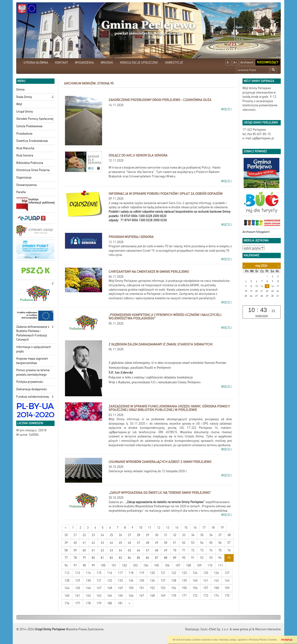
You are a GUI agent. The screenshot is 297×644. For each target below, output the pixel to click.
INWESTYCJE (174, 63)
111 (221, 565)
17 (204, 528)
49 (157, 543)
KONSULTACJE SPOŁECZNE (139, 63)
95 (229, 558)
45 (120, 543)
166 (131, 596)
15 (186, 528)
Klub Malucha (25, 148)
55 (211, 543)
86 (148, 558)
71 (184, 550)
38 (229, 535)
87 (157, 558)
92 (202, 558)
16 (195, 528)
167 (142, 596)
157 (206, 588)
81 (102, 558)
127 (227, 573)
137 (163, 581)
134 (131, 581)
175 (227, 596)
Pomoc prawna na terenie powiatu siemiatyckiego (33, 372)
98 (84, 565)
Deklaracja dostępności (32, 389)
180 (110, 603)
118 (131, 573)
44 (111, 543)
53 (193, 543)
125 (206, 573)
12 (159, 528)
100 (103, 565)
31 (166, 535)
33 (184, 535)
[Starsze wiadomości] (129, 603)
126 (216, 573)
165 (120, 596)
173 (206, 596)
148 (110, 588)
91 (193, 558)
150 (131, 588)
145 (78, 588)
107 (178, 565)
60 (84, 550)
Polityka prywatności (30, 382)
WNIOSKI (107, 63)
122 (174, 573)
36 (211, 535)
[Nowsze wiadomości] (66, 528)
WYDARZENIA (84, 63)
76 (229, 550)
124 (195, 573)
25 (111, 535)
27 (129, 535)
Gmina (20, 89)
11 (150, 528)
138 (174, 581)
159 (227, 588)
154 (174, 588)
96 (66, 565)
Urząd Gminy (25, 112)
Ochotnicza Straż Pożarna (33, 170)
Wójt (19, 104)
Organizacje (24, 177)
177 (78, 603)
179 (99, 603)
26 (120, 535)
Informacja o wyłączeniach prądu (34, 349)
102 (124, 565)
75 (220, 550)
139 (184, 581)
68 (157, 550)
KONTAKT (61, 63)
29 (148, 535)
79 (84, 558)
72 (193, 550)
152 (152, 588)
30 (157, 535)
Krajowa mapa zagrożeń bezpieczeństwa (32, 361)
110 (210, 565)
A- (228, 62)
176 (67, 603)
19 (222, 528)
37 (220, 535)
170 (174, 596)
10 (141, 528)
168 (152, 596)
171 (184, 596)
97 (75, 565)
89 (175, 558)
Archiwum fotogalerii (256, 232)
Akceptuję (287, 640)
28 (139, 535)
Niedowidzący (268, 62)
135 (142, 581)
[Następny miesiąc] (279, 266)
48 (148, 543)
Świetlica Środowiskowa (32, 141)
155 (184, 588)
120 (152, 573)
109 (199, 565)
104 (146, 565)
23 (93, 535)
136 (152, 581)
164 (110, 596)
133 (120, 581)
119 (142, 573)
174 (216, 596)
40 (75, 543)
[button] (53, 97)
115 (99, 573)
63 (111, 550)
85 (139, 558)
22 (84, 535)
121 (163, 573)
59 (75, 550)
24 (102, 535)
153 (163, 588)
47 (139, 543)
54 (202, 543)
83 (120, 558)
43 (102, 543)
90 (184, 558)
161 (78, 596)
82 (111, 558)
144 (67, 588)
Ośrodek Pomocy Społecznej (35, 119)
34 (193, 535)
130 (88, 581)
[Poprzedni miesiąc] (244, 266)
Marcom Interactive (268, 629)
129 (78, 581)
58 (66, 550)
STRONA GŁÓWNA (36, 63)
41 (84, 543)
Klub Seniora (25, 155)
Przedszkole (24, 134)
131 (99, 581)
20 (66, 535)
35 (202, 535)
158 (216, 588)
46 (129, 543)
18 (213, 528)
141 (206, 581)
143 (227, 581)
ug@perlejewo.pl (119, 432)
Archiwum (247, 62)
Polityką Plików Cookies (263, 640)
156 (195, 588)
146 (88, 588)
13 (168, 528)
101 (114, 565)
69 (166, 550)
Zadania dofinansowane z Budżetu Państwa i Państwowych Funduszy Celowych (33, 333)
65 (129, 550)
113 (78, 573)
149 (120, 588)
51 (175, 543)
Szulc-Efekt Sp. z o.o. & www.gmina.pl (226, 629)
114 (88, 573)
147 (99, 588)
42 (93, 543)
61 (93, 550)
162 (88, 596)
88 (166, 558)
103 (135, 565)
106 (167, 565)
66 (139, 550)
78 (75, 558)
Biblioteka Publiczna (30, 163)
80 (93, 558)
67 (148, 550)
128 (67, 581)
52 (184, 543)
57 (229, 543)
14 (177, 528)
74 (211, 550)
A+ (235, 62)
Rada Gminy (24, 97)
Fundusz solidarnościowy (33, 397)
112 (67, 573)
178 (88, 603)
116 (110, 573)
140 (195, 581)
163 (99, 596)
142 (216, 581)
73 (202, 550)
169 (163, 596)
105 (157, 565)
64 (120, 550)
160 (67, 596)
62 (102, 550)
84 (129, 558)
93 (211, 558)
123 (184, 573)
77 (66, 558)
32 (175, 535)
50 (166, 543)
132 (110, 581)
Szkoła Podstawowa (29, 126)
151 (142, 588)
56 (220, 543)
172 (195, 596)
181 (120, 603)
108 (189, 565)
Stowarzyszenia (26, 185)
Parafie (21, 192)
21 (75, 535)
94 (220, 558)
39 (66, 543)
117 (120, 573)
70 (175, 550)
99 (93, 565)
